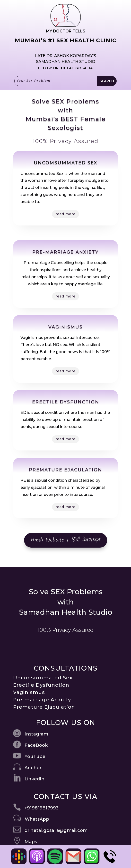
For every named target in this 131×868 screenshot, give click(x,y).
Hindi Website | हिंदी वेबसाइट (66, 540)
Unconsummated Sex (43, 678)
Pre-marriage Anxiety (42, 700)
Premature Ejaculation (44, 707)
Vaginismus (29, 692)
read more (65, 214)
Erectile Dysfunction (41, 685)
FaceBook (36, 745)
